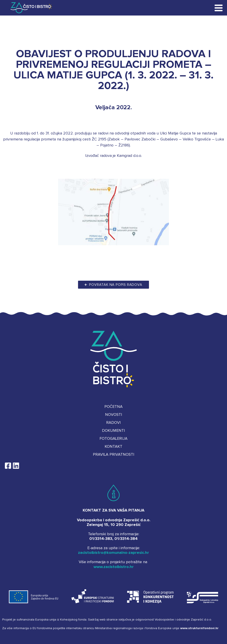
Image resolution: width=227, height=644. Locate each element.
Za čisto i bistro (28, 8)
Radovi (113, 423)
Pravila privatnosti (114, 455)
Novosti (114, 415)
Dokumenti (113, 431)
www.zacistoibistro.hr (114, 567)
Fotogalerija (113, 439)
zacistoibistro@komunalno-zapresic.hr (113, 553)
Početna (113, 407)
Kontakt (113, 447)
